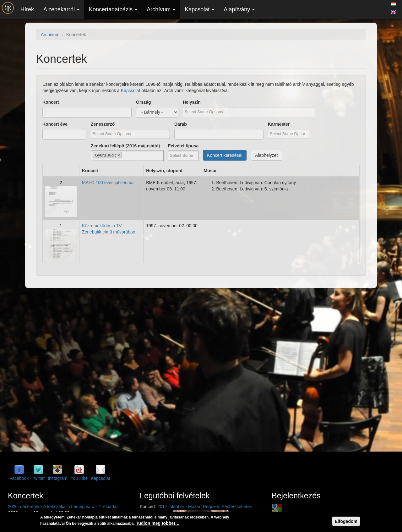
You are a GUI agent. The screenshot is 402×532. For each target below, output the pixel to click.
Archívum (161, 9)
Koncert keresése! (225, 155)
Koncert (51, 102)
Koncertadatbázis (113, 9)
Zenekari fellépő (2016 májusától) (125, 146)
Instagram (57, 478)
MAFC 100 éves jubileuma (108, 183)
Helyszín (192, 102)
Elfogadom (346, 521)
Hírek (27, 9)
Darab (181, 124)
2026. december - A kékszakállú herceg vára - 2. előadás (63, 507)
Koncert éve (55, 124)
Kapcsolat (199, 9)
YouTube (79, 478)
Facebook (19, 478)
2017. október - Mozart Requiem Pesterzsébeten (205, 507)
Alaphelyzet (266, 155)
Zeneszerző (103, 124)
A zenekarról (61, 9)
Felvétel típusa (183, 146)
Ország (143, 102)
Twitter (38, 478)
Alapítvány (239, 9)
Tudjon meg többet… (158, 523)
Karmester (279, 124)
